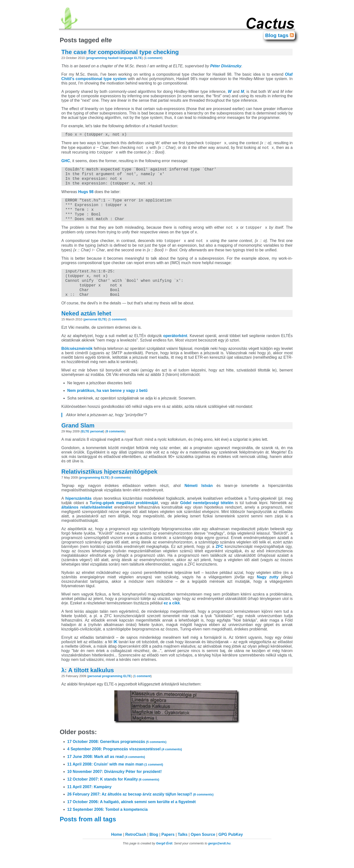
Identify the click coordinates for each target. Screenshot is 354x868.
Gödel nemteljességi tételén (207, 519)
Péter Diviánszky (226, 66)
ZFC (219, 563)
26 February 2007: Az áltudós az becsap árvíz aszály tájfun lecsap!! (140, 810)
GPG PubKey (231, 851)
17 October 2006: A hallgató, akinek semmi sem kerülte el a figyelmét (132, 818)
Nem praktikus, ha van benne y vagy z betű (107, 407)
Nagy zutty (268, 593)
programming (97, 58)
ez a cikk (172, 619)
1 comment (153, 58)
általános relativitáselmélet (87, 523)
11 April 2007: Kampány (89, 803)
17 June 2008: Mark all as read (106, 773)
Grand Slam (78, 442)
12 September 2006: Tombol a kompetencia (108, 826)
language (126, 58)
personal (91, 335)
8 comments (115, 448)
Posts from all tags (89, 835)
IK (116, 658)
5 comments (121, 494)
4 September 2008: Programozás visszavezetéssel (125, 765)
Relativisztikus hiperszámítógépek (110, 488)
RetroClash (136, 851)
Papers (168, 851)
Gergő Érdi (164, 860)
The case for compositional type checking (120, 52)
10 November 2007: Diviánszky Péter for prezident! (115, 788)
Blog (154, 851)
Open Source (203, 851)
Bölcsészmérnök (77, 365)
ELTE (138, 58)
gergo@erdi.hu (219, 860)
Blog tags (277, 35)
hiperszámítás (79, 515)
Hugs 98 (86, 198)
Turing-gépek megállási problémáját (124, 519)
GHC (66, 164)
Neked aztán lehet (86, 330)
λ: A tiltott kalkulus (88, 686)
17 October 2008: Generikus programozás (117, 758)
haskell (113, 58)
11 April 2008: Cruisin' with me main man (115, 780)
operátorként (175, 352)
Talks (183, 851)
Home (117, 851)
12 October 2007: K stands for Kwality (113, 795)
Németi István (199, 502)
